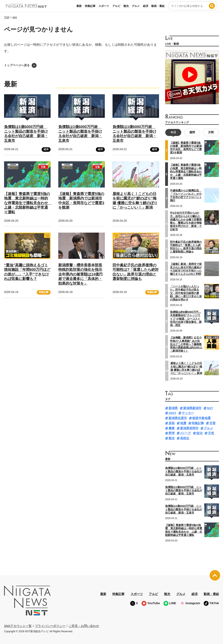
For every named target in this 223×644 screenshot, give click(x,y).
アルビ (116, 6)
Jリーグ (186, 433)
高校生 (185, 438)
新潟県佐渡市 (178, 418)
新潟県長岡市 (189, 428)
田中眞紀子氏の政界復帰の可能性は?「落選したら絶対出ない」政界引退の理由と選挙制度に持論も (186, 247)
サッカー (188, 413)
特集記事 (90, 6)
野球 (172, 433)
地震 (183, 423)
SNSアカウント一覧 (18, 626)
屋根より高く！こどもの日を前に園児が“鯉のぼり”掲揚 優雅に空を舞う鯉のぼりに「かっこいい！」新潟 (186, 368)
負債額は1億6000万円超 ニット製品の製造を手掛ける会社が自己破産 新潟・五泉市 (184, 471)
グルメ (136, 6)
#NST (172, 413)
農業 (172, 428)
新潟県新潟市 (192, 408)
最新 (79, 6)
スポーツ (104, 6)
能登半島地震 (201, 418)
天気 (211, 433)
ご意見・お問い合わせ (84, 626)
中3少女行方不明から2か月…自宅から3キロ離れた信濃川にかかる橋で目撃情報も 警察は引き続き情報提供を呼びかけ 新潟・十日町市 (186, 221)
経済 (146, 6)
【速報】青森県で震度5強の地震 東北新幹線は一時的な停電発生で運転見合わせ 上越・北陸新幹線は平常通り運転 (28, 203)
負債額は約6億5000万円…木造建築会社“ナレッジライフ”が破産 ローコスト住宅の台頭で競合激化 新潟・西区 (186, 319)
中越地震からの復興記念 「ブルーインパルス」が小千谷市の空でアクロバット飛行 (186, 195)
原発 (172, 423)
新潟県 (173, 408)
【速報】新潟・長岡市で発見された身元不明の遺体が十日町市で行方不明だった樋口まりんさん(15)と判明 (186, 269)
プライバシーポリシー (50, 626)
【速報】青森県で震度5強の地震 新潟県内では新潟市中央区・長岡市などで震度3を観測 (186, 148)
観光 (126, 6)
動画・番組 (158, 6)
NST (210, 408)
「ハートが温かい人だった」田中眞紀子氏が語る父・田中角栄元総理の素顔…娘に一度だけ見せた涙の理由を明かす (186, 293)
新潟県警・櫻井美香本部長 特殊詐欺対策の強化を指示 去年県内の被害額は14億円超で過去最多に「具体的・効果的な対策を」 (80, 274)
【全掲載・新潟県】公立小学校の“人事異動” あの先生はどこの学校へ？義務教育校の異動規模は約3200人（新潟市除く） (186, 344)
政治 (199, 433)
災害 (212, 423)
